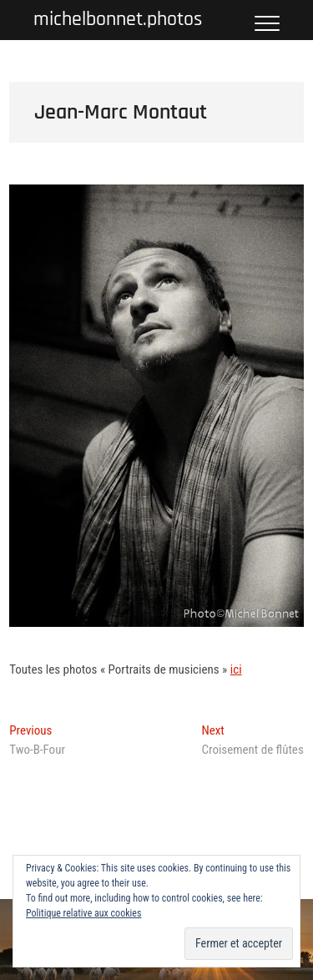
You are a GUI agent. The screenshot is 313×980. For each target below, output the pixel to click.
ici (236, 669)
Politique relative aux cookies (83, 913)
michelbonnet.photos (118, 20)
